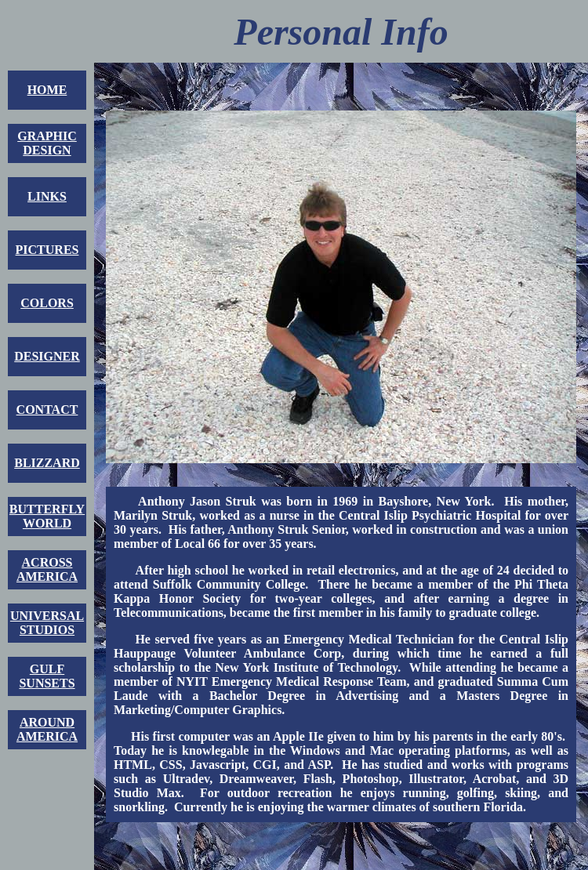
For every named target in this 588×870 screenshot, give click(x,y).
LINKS (47, 196)
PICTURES (47, 250)
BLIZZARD (47, 463)
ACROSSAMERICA (47, 569)
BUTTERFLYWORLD (47, 516)
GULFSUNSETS (47, 676)
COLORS (47, 303)
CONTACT (47, 410)
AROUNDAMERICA (47, 729)
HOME (47, 90)
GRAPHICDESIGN (47, 143)
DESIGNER (47, 356)
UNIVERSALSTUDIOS (47, 623)
